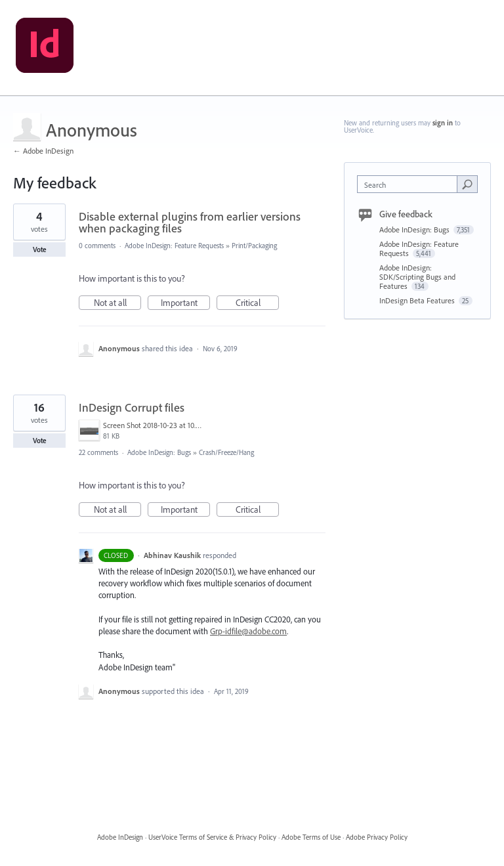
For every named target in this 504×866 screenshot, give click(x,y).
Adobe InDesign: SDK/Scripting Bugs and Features (417, 277)
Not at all (118, 303)
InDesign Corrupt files (132, 407)
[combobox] (410, 184)
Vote (40, 249)
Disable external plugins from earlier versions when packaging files (190, 222)
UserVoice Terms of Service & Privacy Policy (212, 837)
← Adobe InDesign (43, 151)
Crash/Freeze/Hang (226, 452)
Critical (258, 303)
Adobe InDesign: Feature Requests (174, 246)
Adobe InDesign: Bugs (159, 452)
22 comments (98, 452)
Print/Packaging (254, 246)
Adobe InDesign (120, 837)
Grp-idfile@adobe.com (248, 631)
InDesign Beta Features (418, 300)
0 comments (97, 246)
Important (186, 303)
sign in (443, 123)
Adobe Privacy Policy (377, 837)
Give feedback (406, 214)
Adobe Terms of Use (311, 837)
